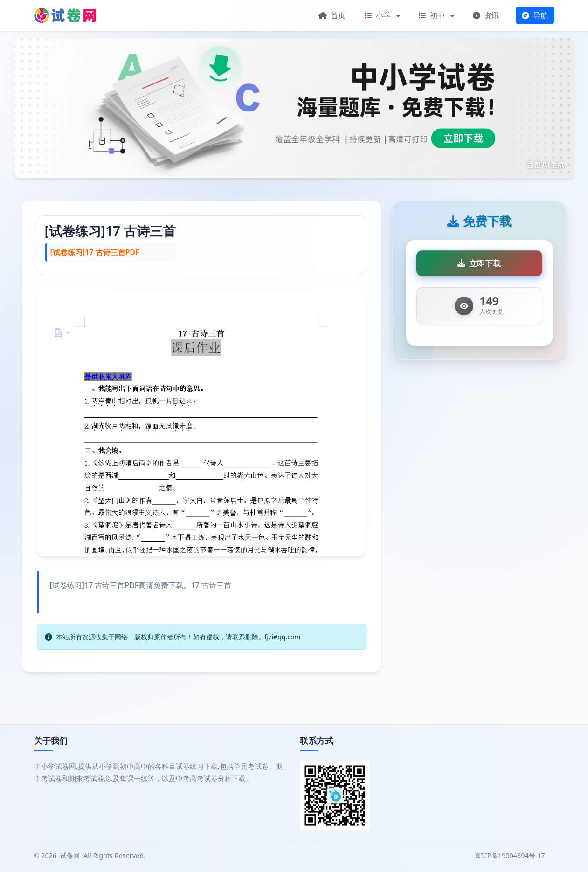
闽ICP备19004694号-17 (510, 855)
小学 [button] (379, 15)
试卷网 (70, 855)
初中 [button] (433, 15)
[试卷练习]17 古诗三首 (111, 231)
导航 (535, 15)
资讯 (486, 15)
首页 (332, 15)
